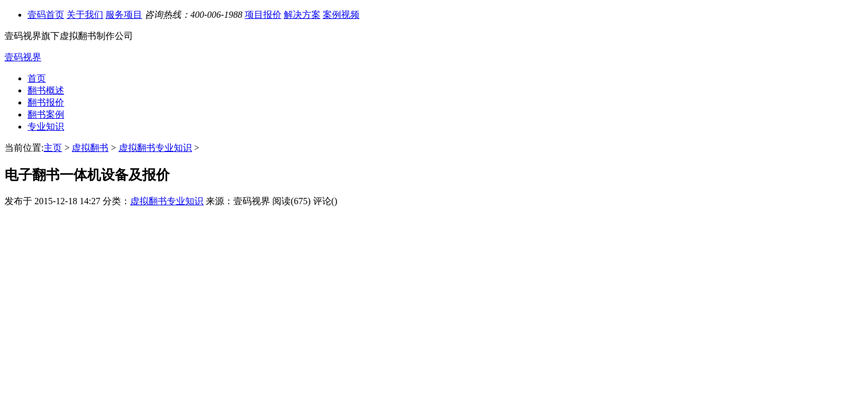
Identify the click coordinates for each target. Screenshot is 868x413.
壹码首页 (46, 15)
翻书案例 (46, 114)
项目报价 (263, 15)
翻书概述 (46, 90)
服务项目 (124, 15)
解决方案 (302, 15)
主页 (53, 148)
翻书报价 (46, 102)
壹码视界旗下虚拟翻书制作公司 (69, 36)
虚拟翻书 (90, 148)
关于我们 (85, 15)
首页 (37, 78)
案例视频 (341, 15)
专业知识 (46, 126)
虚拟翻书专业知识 (155, 148)
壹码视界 (23, 57)
